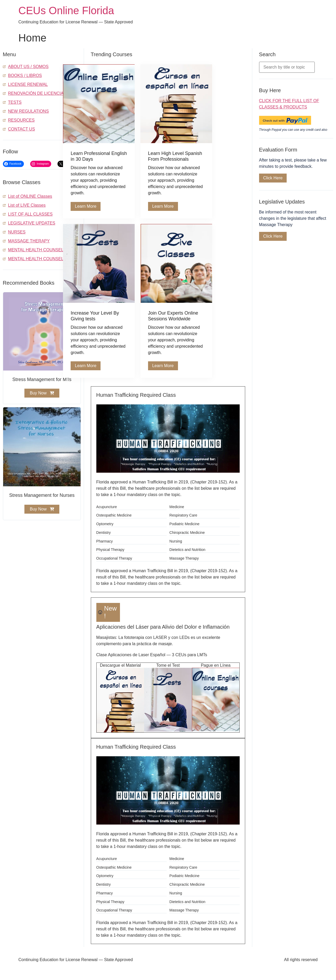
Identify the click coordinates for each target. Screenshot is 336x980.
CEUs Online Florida (66, 11)
